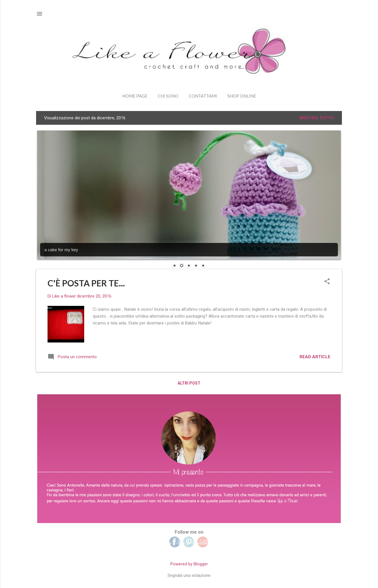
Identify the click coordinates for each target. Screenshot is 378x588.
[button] (327, 282)
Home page (135, 96)
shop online (242, 96)
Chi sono (168, 96)
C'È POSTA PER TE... (86, 283)
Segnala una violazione (189, 575)
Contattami (203, 96)
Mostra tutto (317, 118)
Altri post (189, 383)
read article (315, 357)
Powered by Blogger (189, 564)
